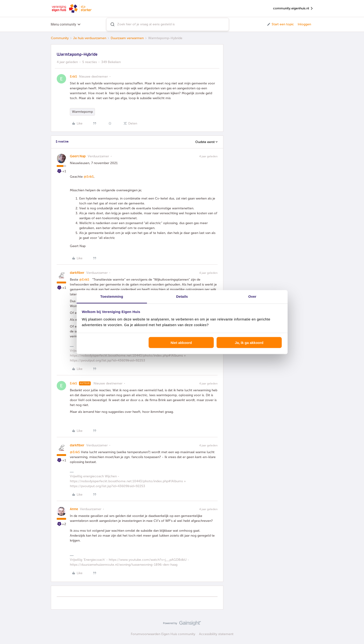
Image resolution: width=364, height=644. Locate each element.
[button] (280, 24)
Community (60, 38)
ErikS (73, 77)
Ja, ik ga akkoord (249, 343)
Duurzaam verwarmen (127, 38)
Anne (74, 509)
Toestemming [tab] (112, 296)
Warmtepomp (82, 112)
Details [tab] (182, 296)
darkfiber (77, 273)
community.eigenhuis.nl (293, 9)
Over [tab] (252, 296)
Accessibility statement (216, 634)
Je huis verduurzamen (90, 38)
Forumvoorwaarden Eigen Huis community (163, 634)
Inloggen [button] (304, 24)
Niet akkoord (181, 343)
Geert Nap (78, 156)
